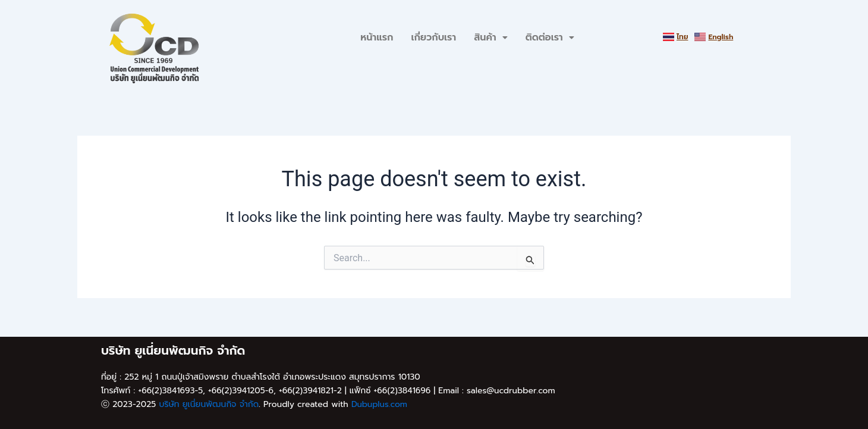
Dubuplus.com (379, 404)
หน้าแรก (377, 37)
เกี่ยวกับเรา (433, 37)
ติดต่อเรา (550, 37)
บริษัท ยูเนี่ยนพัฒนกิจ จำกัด (209, 404)
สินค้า (491, 37)
